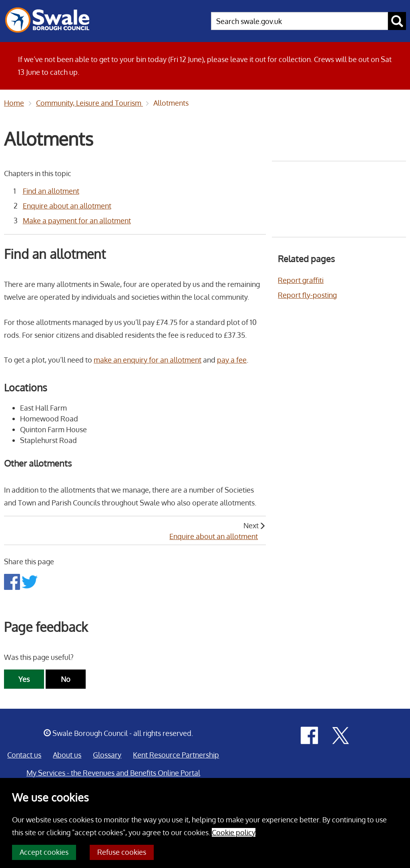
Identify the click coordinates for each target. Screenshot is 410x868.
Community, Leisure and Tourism (89, 103)
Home (14, 103)
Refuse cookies (122, 852)
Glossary (107, 755)
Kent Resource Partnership (176, 755)
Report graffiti (301, 280)
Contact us (24, 755)
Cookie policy (234, 832)
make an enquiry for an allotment (148, 360)
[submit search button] (397, 21)
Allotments (171, 103)
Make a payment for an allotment (77, 221)
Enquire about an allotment (67, 206)
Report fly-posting (307, 295)
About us (67, 755)
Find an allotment (51, 191)
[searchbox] (299, 21)
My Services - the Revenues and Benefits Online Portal (113, 773)
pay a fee (232, 360)
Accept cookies (44, 852)
